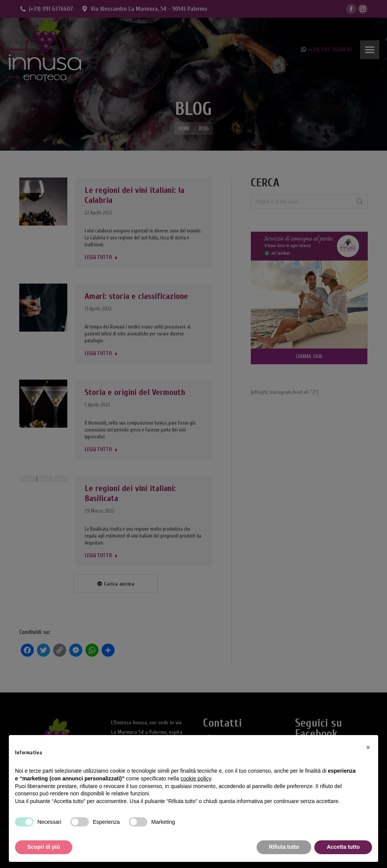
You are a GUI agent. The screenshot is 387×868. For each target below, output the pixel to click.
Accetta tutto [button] (343, 847)
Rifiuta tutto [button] (284, 847)
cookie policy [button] (196, 778)
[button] (368, 747)
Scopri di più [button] (44, 847)
